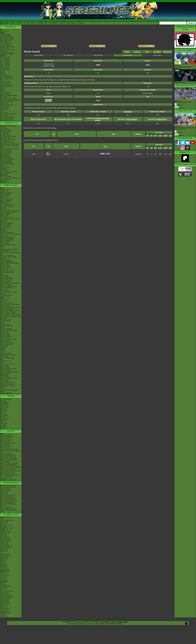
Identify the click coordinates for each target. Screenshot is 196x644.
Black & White (4, 275)
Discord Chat (4, 112)
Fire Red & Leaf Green (7, 326)
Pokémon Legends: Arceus (8, 213)
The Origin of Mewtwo (7, 435)
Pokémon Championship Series (9, 95)
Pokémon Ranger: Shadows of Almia (10, 315)
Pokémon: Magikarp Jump (8, 237)
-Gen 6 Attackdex (5, 65)
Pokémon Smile (5, 222)
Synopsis (178, 132)
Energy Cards (4, 523)
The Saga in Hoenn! (6, 135)
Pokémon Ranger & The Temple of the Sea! (11, 451)
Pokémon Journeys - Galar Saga (9, 144)
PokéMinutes (4, 169)
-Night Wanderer (5, 601)
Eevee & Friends (5, 507)
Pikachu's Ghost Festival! (7, 496)
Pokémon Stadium (5, 370)
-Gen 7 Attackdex (5, 66)
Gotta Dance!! (4, 493)
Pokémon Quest (5, 243)
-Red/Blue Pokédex (6, 34)
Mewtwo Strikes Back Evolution (9, 475)
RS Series (3, 413)
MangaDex (3, 400)
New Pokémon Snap (6, 225)
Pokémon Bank (4, 251)
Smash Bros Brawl (5, 321)
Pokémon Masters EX (6, 200)
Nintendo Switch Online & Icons (9, 390)
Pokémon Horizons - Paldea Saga (9, 149)
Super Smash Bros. (5, 373)
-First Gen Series (5, 569)
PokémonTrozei (5, 341)
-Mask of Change (5, 603)
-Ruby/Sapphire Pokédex (7, 37)
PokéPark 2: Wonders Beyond (8, 286)
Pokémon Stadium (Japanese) (8, 369)
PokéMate (3, 347)
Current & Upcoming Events (8, 114)
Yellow (2, 363)
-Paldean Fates (4, 549)
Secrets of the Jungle (6, 477)
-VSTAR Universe (5, 609)
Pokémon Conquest (6, 285)
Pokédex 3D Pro (5, 291)
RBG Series (3, 408)
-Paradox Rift (4, 551)
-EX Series (3, 566)
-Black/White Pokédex (6, 40)
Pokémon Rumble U (6, 281)
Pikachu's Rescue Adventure (8, 487)
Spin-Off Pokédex (5, 76)
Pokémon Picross (5, 265)
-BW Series (3, 563)
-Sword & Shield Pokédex (7, 47)
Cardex (2, 80)
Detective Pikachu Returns (8, 205)
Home (13, 23)
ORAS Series (4, 426)
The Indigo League (5, 130)
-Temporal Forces (5, 548)
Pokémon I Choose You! (7, 472)
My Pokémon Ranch (6, 320)
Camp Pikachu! (4, 492)
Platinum (3, 301)
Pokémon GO (4, 197)
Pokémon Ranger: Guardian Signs (10, 304)
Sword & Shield (5, 210)
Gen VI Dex (128, 55)
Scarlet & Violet (5, 190)
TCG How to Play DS (6, 295)
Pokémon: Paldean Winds (7, 164)
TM (147, 52)
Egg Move (157, 52)
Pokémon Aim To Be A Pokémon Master (9, 146)
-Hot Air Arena (4, 592)
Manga (11, 396)
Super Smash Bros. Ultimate (8, 245)
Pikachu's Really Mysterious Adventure (8, 505)
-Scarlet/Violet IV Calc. (7, 85)
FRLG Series (4, 414)
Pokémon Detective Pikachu (8, 480)
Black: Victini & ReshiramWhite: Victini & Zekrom (9, 461)
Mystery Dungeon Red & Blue (9, 340)
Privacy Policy (105, 622)
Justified (138, 154)
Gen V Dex (158, 55)
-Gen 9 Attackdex (5, 69)
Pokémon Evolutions (6, 161)
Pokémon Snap (4, 366)
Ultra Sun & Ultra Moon (7, 233)
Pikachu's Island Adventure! (8, 498)
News (2, 30)
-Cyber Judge (4, 608)
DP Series (3, 417)
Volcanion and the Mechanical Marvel (11, 471)
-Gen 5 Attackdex (5, 63)
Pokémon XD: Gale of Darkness (9, 330)
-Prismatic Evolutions (6, 540)
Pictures (179, 108)
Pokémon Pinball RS (6, 337)
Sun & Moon (4, 231)
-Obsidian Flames (5, 554)
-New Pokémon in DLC (7, 118)
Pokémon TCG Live (6, 228)
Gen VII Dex (98, 55)
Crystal (2, 352)
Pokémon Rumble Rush (7, 239)
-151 (1, 553)
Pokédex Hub (42, 23)
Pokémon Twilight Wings (7, 159)
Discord (33, 23)
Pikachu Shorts (11, 483)
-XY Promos (4, 579)
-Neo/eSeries (4, 568)
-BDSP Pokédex (5, 48)
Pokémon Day (4, 103)
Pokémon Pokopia (5, 194)
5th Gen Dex (167, 52)
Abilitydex (3, 74)
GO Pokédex (53, 23)
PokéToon (3, 166)
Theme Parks (4, 109)
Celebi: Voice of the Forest (8, 443)
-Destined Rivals (5, 537)
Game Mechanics (5, 83)
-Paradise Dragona (5, 598)
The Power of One (5, 438)
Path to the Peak (5, 167)
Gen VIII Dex (68, 55)
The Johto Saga (4, 133)
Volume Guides (4, 407)
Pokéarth (81, 23)
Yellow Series (4, 410)
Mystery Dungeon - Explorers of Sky (10, 314)
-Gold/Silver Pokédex (6, 36)
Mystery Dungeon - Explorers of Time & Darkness (11, 317)
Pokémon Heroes (5, 445)
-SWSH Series (4, 559)
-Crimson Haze (4, 605)
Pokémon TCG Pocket (6, 207)
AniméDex (3, 127)
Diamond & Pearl (5, 300)
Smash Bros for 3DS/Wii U (8, 271)
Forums (19, 23)
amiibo (2, 389)
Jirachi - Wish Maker (6, 446)
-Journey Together (5, 539)
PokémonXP (4, 97)
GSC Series (3, 411)
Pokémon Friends (5, 196)
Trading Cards (11, 514)
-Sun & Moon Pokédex (7, 43)
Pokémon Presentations (7, 105)
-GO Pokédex (4, 51)
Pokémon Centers (5, 94)
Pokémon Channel (5, 333)
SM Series (3, 428)
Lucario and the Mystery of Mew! (9, 449)
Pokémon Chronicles (6, 150)
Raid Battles (4, 527)
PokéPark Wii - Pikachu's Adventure (10, 311)
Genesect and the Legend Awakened (10, 466)
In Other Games (5, 379)
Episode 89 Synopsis (183, 103)
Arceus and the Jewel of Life (8, 457)
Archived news (4, 31)
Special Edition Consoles (7, 382)
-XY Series (3, 562)
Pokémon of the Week (6, 86)
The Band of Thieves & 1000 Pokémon (8, 258)
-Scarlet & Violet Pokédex (7, 53)
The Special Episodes (6, 152)
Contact (26, 23)
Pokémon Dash (4, 332)
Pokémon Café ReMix (6, 199)
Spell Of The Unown (6, 440)
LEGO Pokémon (5, 106)
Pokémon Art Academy (7, 255)
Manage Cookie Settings (119, 622)
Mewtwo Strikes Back (6, 437)
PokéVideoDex (4, 170)
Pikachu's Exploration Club (8, 499)
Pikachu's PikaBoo (5, 490)
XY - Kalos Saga (5, 141)
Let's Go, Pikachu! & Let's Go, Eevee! (11, 234)
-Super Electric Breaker (7, 597)
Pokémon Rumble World (7, 262)
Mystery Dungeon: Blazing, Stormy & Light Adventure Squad (11, 308)
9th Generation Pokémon (7, 117)
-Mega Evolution (5, 533)
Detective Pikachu (5, 242)
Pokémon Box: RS (5, 335)
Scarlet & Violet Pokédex (68, 23)
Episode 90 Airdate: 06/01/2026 (185, 128)
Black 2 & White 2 (5, 277)
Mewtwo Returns (5, 441)
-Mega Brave (4, 585)
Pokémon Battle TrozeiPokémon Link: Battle (11, 253)
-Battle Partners (4, 594)
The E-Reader (4, 346)
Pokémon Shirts (5, 108)
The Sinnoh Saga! (5, 138)
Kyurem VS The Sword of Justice (9, 463)
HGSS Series (4, 420)
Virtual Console (5, 381)
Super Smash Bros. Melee (7, 358)
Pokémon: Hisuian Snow (7, 162)
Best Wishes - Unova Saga (7, 140)
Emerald (3, 327)
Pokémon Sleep (4, 203)
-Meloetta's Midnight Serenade (9, 464)
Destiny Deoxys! (5, 448)
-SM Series (3, 560)
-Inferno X (3, 583)
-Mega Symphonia (5, 586)
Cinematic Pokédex (6, 82)
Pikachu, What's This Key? (8, 508)
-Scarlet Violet (4, 557)
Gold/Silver (3, 350)
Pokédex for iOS (5, 297)
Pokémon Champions (6, 193)
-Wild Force (3, 606)
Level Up (137, 52)
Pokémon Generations (6, 158)
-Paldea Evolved (5, 556)
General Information (6, 399)
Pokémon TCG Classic (6, 528)
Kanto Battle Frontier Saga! (8, 136)
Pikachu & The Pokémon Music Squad (9, 511)
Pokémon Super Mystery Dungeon (10, 263)
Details (127, 52)
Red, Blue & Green (5, 361)
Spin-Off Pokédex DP (6, 77)
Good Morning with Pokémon (8, 172)
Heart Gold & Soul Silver (7, 303)
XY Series (3, 425)
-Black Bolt (3, 534)
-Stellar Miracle (5, 600)
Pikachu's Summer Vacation (8, 486)
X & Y (2, 248)
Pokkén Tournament (6, 268)
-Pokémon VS (4, 611)
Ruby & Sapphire (5, 324)
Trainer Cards (4, 522)
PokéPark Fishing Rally (7, 344)
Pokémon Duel (4, 269)
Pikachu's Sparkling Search (8, 502)
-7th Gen (3, 91)
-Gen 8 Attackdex (5, 68)
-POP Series (3, 580)
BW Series (3, 422)
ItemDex (3, 71)
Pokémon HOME (5, 214)
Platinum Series (5, 419)
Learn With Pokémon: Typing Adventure (8, 293)
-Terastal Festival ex (6, 595)
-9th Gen (3, 88)
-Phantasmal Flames (6, 531)
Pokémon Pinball (5, 367)
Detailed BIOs (4, 404)
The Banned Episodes (6, 153)
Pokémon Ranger (5, 338)
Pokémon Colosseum (6, 329)
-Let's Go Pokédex (5, 45)
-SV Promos (4, 574)
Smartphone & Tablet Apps (8, 385)
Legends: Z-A (4, 191)
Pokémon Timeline (5, 92)
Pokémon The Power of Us (8, 474)
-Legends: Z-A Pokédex (7, 54)
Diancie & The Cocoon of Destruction (11, 467)
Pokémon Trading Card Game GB (10, 372)
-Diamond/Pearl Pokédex (7, 39)
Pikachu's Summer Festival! (8, 495)
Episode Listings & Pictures (8, 126)
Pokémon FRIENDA (6, 393)
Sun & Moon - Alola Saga (7, 143)
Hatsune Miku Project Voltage (8, 99)
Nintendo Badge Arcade (7, 272)
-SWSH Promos (5, 575)
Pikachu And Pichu (5, 489)
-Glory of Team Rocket (7, 591)
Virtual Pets (3, 387)
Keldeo (66, 154)
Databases (11, 27)
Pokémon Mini (4, 356)
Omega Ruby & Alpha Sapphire (9, 249)
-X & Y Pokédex (5, 42)
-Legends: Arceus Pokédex (8, 50)
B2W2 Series (4, 423)
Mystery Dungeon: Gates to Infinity (10, 283)
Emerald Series (4, 416)
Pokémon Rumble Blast (7, 288)
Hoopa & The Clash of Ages (8, 469)
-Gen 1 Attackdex (5, 57)
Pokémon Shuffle (5, 260)
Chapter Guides (4, 405)
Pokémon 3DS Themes (7, 384)
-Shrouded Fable (5, 545)
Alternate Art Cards (6, 525)
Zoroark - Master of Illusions (8, 458)
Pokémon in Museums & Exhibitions (10, 100)
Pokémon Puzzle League (7, 364)
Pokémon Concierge (6, 176)
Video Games (11, 185)
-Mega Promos (4, 572)
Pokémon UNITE (5, 202)
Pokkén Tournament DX (7, 240)
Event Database (4, 115)
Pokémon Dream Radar (7, 278)
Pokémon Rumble (5, 306)
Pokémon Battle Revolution (8, 312)
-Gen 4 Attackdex (5, 62)
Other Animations (5, 173)
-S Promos (3, 615)
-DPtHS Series (4, 565)
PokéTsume (3, 182)
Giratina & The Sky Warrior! (8, 455)
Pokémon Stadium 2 (6, 353)
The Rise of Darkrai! (6, 454)
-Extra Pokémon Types (6, 520)
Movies (11, 431)
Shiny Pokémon (5, 155)
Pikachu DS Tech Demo (7, 343)
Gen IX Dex (38, 55)
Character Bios (4, 129)
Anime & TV (11, 123)
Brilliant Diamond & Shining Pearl (10, 211)
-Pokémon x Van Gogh (6, 102)
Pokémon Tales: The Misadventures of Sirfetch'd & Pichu (11, 179)
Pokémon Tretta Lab (6, 280)
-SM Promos (4, 577)
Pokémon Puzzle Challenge (8, 355)
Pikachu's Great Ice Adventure (8, 501)
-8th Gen (3, 89)
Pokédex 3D (4, 289)
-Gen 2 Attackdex (5, 59)
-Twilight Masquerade (6, 546)
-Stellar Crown (4, 543)
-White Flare (4, 536)
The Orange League (6, 132)
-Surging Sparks (5, 542)
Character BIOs (4, 402)
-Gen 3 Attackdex (5, 60)
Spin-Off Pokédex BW (6, 79)
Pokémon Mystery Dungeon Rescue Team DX (10, 220)
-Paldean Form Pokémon (7, 120)
